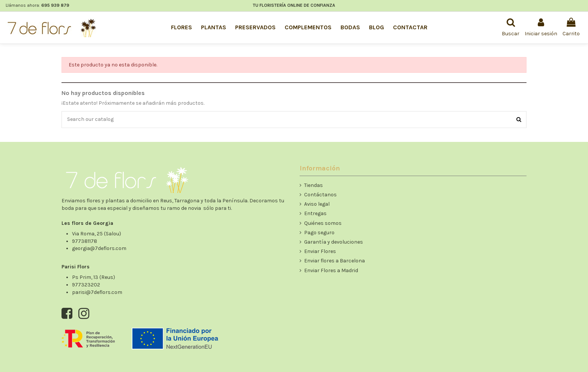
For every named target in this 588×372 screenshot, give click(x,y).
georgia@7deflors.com (99, 248)
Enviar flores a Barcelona (334, 261)
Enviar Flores (320, 251)
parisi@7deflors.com (97, 292)
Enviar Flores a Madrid (331, 270)
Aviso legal (317, 204)
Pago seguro (319, 233)
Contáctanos (320, 195)
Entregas (315, 213)
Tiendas (313, 185)
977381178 (85, 241)
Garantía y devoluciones (334, 242)
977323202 (86, 285)
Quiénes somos (323, 223)
